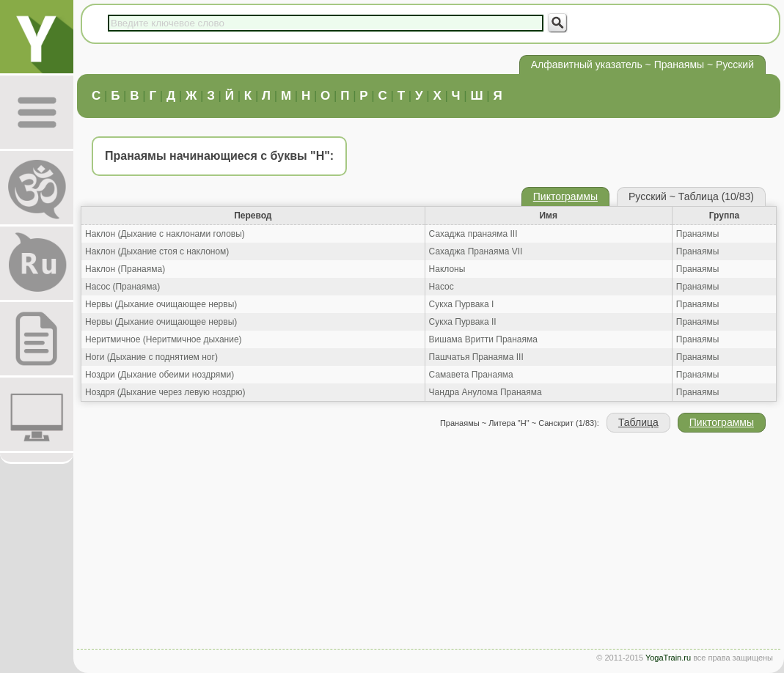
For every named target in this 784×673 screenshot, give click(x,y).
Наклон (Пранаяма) (125, 269)
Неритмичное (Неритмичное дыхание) (164, 339)
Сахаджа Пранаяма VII (476, 251)
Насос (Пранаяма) (122, 287)
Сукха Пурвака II (463, 322)
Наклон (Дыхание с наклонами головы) (165, 234)
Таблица (638, 422)
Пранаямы (698, 234)
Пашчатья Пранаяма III (476, 357)
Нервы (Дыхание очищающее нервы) (161, 304)
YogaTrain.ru (668, 658)
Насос (442, 287)
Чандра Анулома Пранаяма (486, 392)
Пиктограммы (565, 196)
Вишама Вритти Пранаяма (483, 339)
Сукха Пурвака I (462, 304)
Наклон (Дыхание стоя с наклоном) (157, 251)
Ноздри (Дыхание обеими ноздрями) (160, 375)
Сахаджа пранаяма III (473, 234)
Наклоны (447, 269)
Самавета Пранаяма (471, 375)
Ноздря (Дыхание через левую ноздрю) (165, 392)
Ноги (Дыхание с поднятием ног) (151, 357)
